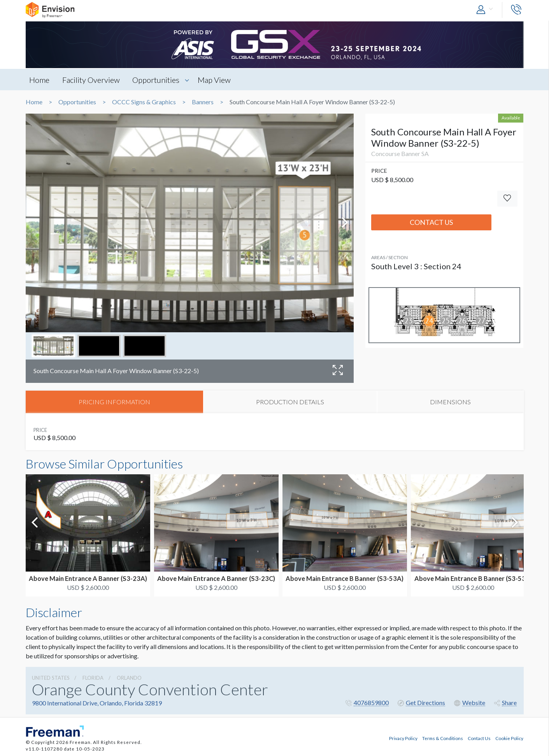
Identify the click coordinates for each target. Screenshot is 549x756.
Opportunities (157, 80)
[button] (486, 10)
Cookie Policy (509, 738)
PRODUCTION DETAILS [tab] (290, 402)
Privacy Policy (403, 738)
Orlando (129, 678)
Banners (203, 102)
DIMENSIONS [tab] (450, 402)
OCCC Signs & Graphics (144, 102)
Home (40, 80)
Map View (215, 80)
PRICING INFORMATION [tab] (114, 402)
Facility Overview (91, 80)
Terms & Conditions (443, 738)
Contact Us (431, 222)
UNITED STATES (51, 678)
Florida (93, 678)
